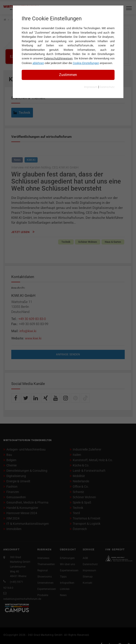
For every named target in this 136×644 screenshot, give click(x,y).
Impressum (91, 87)
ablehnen (38, 63)
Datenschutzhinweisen (58, 58)
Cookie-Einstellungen (86, 63)
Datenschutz (107, 87)
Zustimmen (68, 75)
